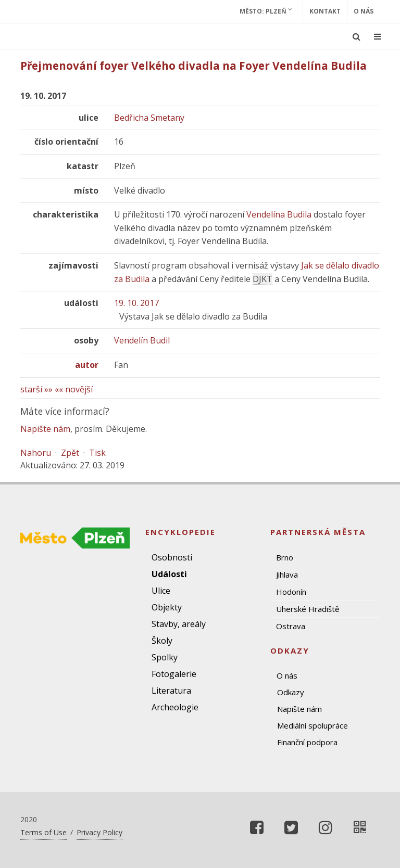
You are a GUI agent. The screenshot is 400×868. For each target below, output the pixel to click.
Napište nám (45, 429)
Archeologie (175, 707)
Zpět (70, 453)
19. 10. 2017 (136, 303)
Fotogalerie (174, 674)
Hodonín (291, 592)
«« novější (74, 389)
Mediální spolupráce (312, 725)
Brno (285, 557)
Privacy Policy (99, 832)
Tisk (97, 453)
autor (87, 365)
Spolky (165, 657)
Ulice (161, 591)
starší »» (36, 389)
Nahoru (36, 453)
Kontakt (325, 11)
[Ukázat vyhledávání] (357, 36)
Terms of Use (43, 832)
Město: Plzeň (266, 11)
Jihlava (287, 575)
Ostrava (291, 626)
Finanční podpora (307, 742)
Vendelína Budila (279, 214)
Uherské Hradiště (308, 609)
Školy (162, 641)
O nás (364, 11)
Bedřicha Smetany (149, 118)
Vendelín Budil (142, 340)
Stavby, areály (179, 624)
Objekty (167, 607)
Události (169, 574)
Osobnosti (172, 557)
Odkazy (291, 692)
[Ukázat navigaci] (378, 36)
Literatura (171, 691)
